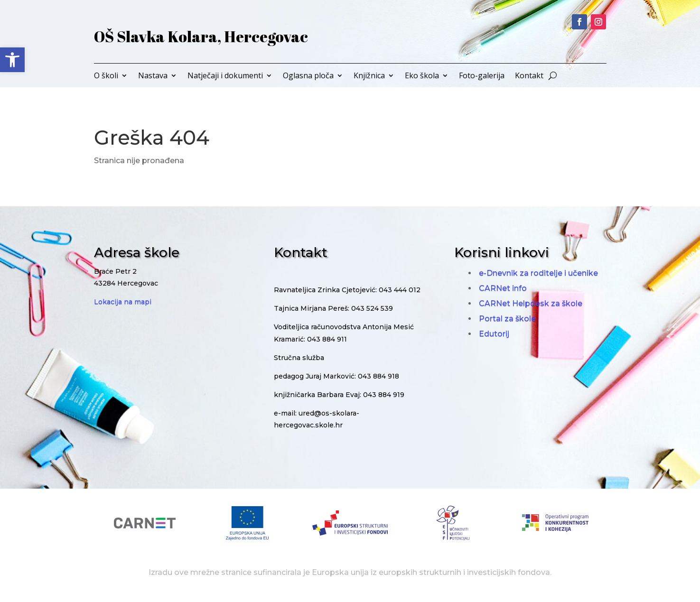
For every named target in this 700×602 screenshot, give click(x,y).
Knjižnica (369, 76)
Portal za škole (507, 319)
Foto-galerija (482, 76)
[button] (12, 60)
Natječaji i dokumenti (225, 76)
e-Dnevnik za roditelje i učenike (538, 273)
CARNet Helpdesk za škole (531, 303)
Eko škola (422, 76)
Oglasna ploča (308, 76)
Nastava (153, 76)
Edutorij (494, 334)
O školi (106, 76)
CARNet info (503, 288)
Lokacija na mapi (123, 302)
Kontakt (529, 76)
